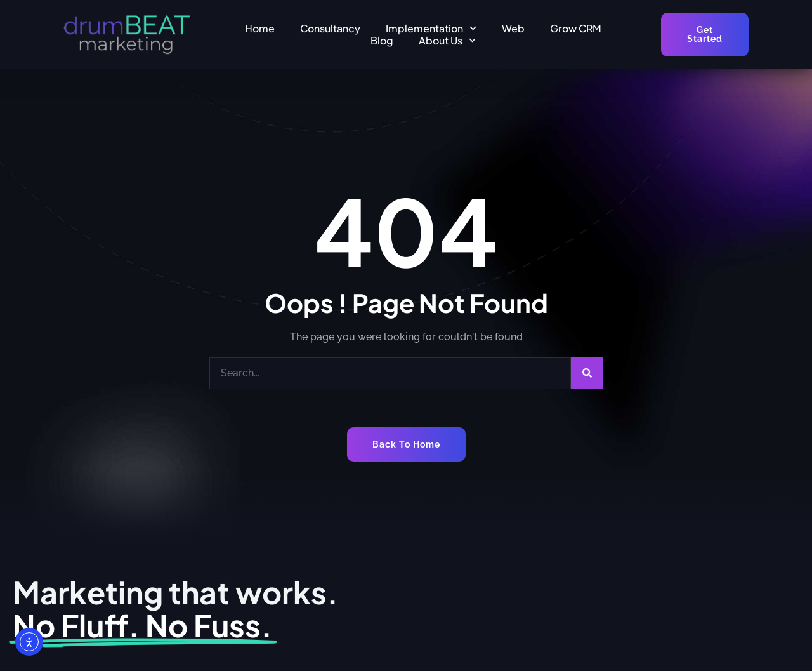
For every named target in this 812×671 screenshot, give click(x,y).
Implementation (431, 28)
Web (513, 28)
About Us (447, 40)
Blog (382, 40)
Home (260, 28)
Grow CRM (576, 28)
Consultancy (330, 28)
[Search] (587, 373)
